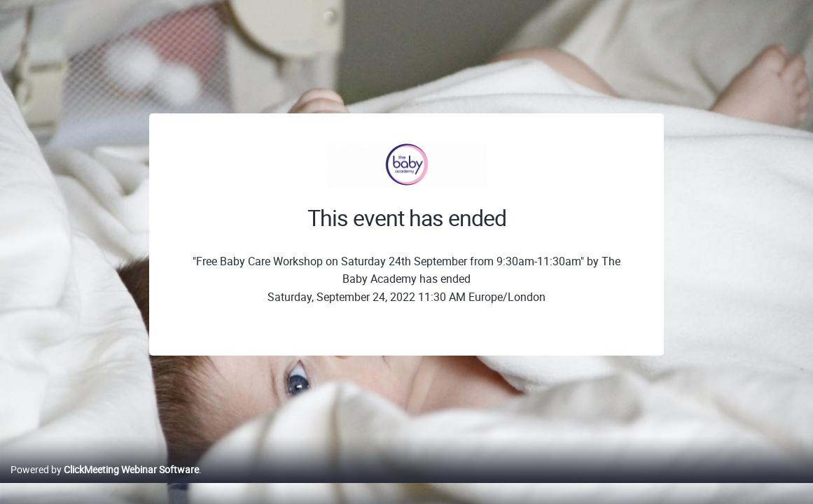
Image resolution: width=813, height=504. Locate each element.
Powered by (105, 484)
